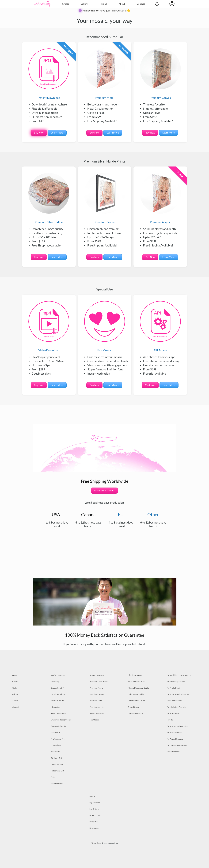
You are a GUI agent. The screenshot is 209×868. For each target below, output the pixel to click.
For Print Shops (173, 713)
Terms (99, 843)
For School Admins (174, 732)
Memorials (55, 707)
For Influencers (173, 752)
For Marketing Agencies (176, 707)
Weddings (55, 682)
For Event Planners (174, 701)
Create (65, 4)
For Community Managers (177, 745)
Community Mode (135, 713)
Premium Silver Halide (49, 198)
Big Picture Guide (135, 675)
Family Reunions (58, 694)
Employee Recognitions (61, 720)
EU (121, 515)
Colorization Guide (136, 694)
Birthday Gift (56, 758)
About (122, 4)
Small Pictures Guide (136, 682)
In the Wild (94, 822)
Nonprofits (56, 752)
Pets (53, 777)
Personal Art (56, 732)
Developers (94, 828)
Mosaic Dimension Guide (138, 688)
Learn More (57, 133)
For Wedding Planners (176, 682)
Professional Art (58, 739)
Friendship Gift (57, 701)
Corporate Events (58, 726)
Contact (141, 4)
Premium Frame (105, 198)
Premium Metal (105, 74)
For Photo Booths (174, 688)
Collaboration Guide (136, 701)
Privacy (93, 843)
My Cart (93, 796)
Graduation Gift (58, 688)
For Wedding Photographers (179, 675)
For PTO (170, 720)
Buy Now (39, 133)
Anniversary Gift (58, 675)
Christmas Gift (57, 764)
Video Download (49, 326)
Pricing (103, 4)
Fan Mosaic (105, 326)
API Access (160, 326)
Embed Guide (134, 707)
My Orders (94, 809)
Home (15, 675)
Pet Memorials (57, 783)
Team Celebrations (59, 713)
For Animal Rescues (175, 739)
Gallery (84, 4)
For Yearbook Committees (177, 726)
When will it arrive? (104, 490)
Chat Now (150, 385)
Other (153, 515)
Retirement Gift (57, 771)
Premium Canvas (160, 74)
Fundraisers (56, 745)
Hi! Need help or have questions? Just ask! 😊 (106, 11)
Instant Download (49, 74)
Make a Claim (95, 815)
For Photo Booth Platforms (178, 694)
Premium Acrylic (160, 198)
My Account (95, 803)
